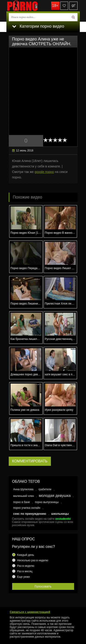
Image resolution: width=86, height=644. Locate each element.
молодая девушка (55, 496)
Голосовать (43, 586)
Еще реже (24, 577)
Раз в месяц (25, 571)
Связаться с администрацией (30, 612)
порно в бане (22, 502)
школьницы (60, 514)
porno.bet (29, 6)
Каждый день (26, 555)
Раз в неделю (26, 566)
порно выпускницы (47, 502)
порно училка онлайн (27, 508)
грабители (45, 489)
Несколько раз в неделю (33, 560)
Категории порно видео (38, 26)
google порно (44, 172)
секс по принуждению (30, 514)
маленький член (24, 496)
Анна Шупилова (23, 489)
